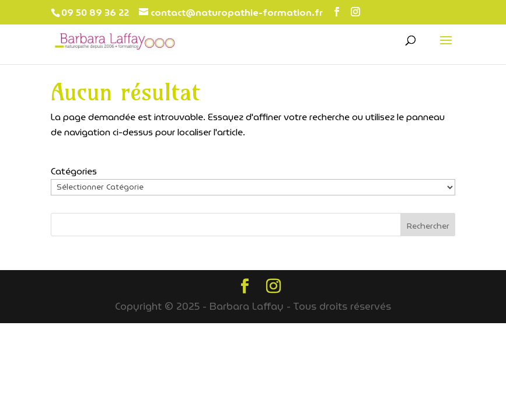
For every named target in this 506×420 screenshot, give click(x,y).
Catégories (74, 171)
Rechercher (428, 226)
